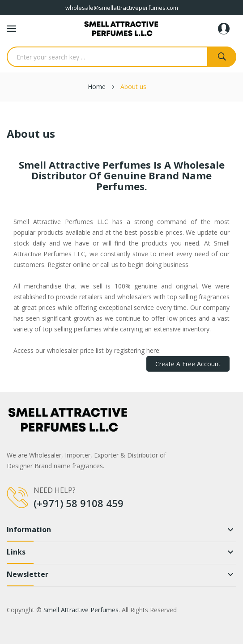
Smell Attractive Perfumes (81, 610)
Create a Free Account (188, 364)
